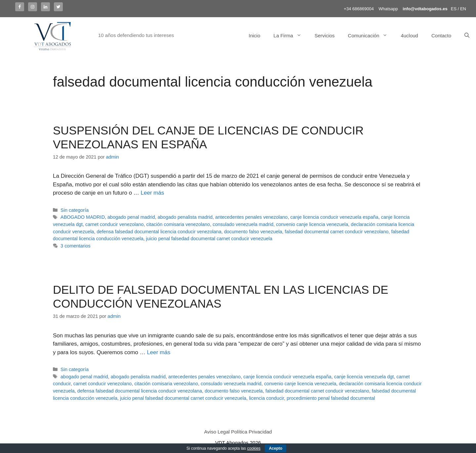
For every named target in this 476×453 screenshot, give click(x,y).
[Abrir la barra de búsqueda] (467, 36)
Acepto (276, 448)
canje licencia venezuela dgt (364, 377)
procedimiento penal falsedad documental (331, 398)
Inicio (254, 36)
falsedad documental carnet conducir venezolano (337, 232)
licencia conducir (266, 398)
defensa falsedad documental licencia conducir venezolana (159, 232)
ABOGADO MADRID (83, 217)
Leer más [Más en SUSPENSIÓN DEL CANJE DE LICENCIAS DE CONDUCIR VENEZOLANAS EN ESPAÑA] (153, 193)
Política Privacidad (251, 432)
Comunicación (371, 36)
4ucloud (409, 36)
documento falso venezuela (253, 232)
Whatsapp (388, 9)
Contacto (441, 36)
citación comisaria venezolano (178, 224)
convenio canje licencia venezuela (312, 224)
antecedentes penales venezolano (251, 217)
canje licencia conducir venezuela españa (334, 217)
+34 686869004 (359, 9)
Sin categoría (75, 210)
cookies (254, 448)
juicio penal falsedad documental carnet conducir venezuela (209, 239)
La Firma (291, 36)
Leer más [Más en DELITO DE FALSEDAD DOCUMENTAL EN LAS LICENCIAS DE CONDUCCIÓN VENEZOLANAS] (159, 352)
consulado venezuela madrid (243, 224)
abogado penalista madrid (185, 217)
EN (463, 9)
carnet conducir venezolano (115, 224)
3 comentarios (76, 246)
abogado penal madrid (131, 217)
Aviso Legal (217, 432)
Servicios (325, 36)
